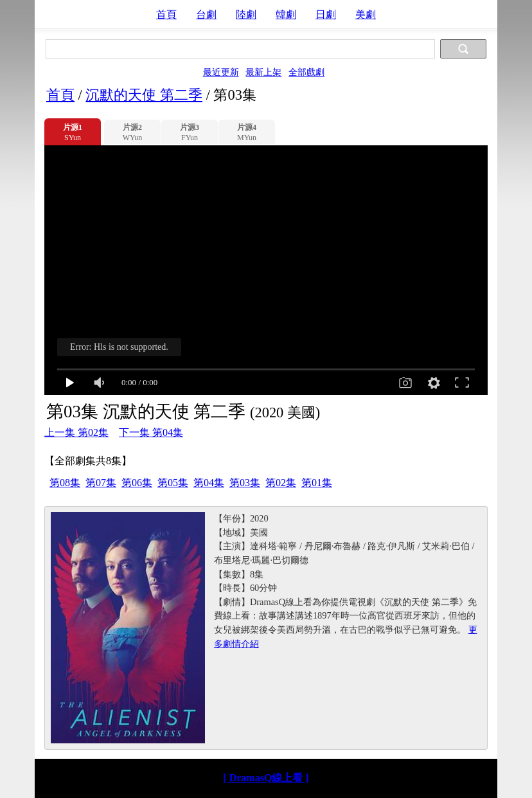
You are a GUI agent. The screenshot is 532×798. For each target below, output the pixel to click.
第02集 (281, 483)
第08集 (65, 483)
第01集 (317, 483)
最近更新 (221, 72)
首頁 (166, 14)
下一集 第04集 (151, 432)
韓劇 (286, 14)
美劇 (366, 14)
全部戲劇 (306, 72)
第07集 (101, 483)
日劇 (326, 14)
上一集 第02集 (76, 432)
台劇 (206, 14)
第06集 (137, 483)
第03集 (245, 483)
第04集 (209, 483)
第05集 (173, 483)
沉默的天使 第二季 (144, 95)
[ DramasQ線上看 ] (266, 778)
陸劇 (246, 14)
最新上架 (263, 72)
